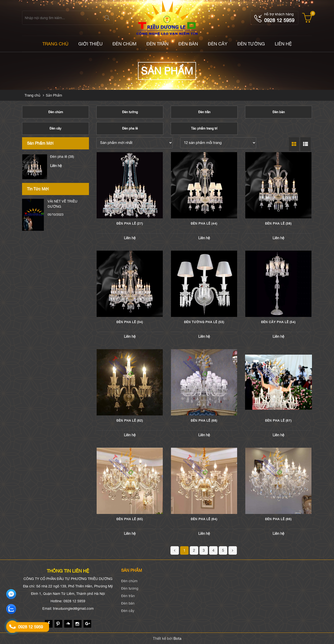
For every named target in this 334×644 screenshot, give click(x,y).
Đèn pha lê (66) (278, 519)
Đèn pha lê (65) (130, 519)
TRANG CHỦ (55, 44)
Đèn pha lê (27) (130, 224)
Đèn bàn (188, 44)
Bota (177, 638)
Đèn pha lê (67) (278, 421)
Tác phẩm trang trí (204, 128)
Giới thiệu (90, 44)
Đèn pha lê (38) (278, 224)
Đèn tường (251, 44)
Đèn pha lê (130, 128)
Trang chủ (32, 95)
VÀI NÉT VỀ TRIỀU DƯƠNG (62, 204)
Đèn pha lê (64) (204, 519)
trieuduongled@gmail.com (73, 609)
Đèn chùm (125, 44)
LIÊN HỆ (283, 44)
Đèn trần (157, 44)
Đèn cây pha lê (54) (278, 322)
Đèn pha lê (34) (130, 322)
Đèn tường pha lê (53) (204, 322)
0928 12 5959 (279, 20)
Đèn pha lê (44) (62, 157)
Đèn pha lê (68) (204, 421)
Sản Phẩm (54, 95)
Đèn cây (218, 44)
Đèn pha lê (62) (130, 421)
